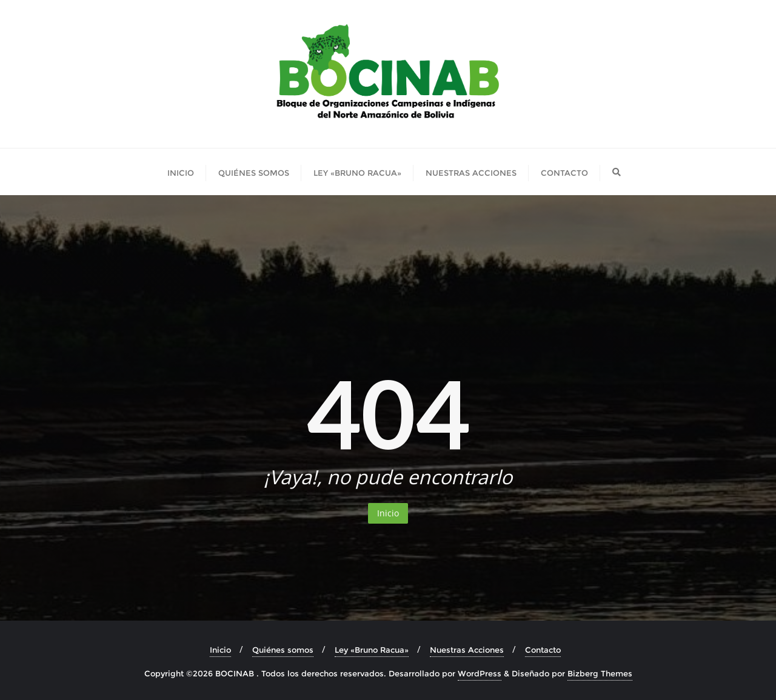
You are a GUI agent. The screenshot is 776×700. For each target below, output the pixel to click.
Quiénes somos (283, 650)
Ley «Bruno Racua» (372, 650)
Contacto (543, 650)
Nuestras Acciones (467, 650)
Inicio (388, 513)
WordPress (480, 673)
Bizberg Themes (600, 673)
